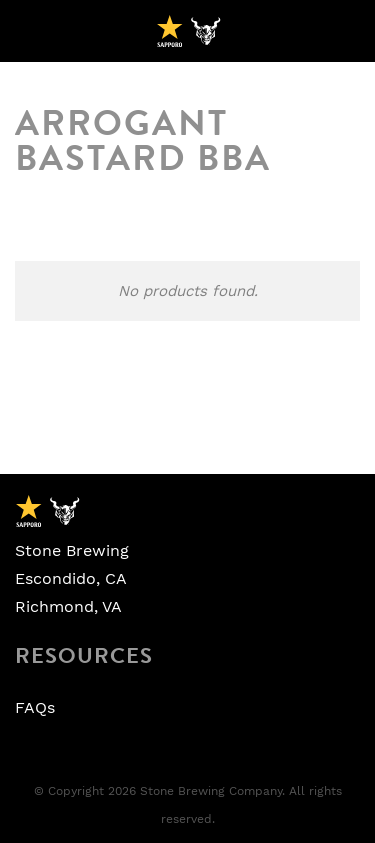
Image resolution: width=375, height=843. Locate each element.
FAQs (35, 708)
